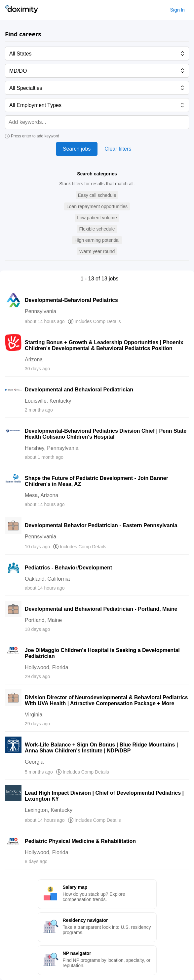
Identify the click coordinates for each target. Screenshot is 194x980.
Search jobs (77, 149)
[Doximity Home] (21, 10)
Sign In (177, 10)
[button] (97, 195)
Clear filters (118, 149)
